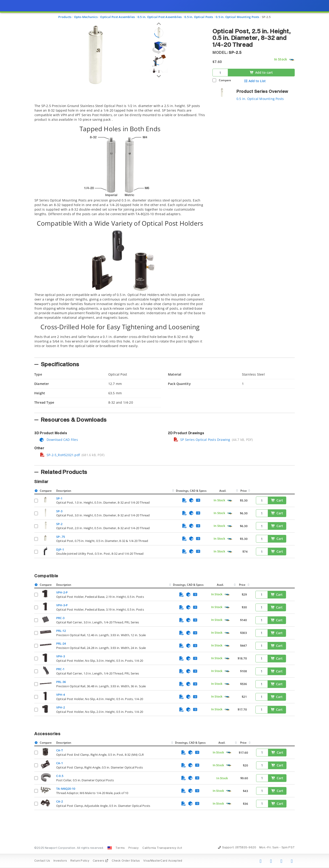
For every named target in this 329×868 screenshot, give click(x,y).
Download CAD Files (58, 440)
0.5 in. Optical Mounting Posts (260, 99)
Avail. (223, 491)
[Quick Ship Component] (292, 60)
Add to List (255, 81)
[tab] (120, 229)
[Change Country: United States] (110, 848)
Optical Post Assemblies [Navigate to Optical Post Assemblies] (117, 17)
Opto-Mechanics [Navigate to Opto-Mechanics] (86, 17)
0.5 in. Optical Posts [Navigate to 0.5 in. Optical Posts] (199, 17)
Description (64, 491)
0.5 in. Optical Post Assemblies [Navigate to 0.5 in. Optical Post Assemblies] (160, 17)
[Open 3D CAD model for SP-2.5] (159, 48)
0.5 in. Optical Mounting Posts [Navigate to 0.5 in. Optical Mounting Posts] (237, 17)
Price (244, 491)
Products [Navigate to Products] (65, 17)
